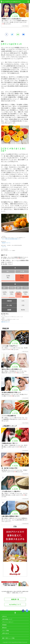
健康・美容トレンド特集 (8, 638)
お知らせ (4, 616)
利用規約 (4, 625)
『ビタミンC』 (4, 247)
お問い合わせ (6, 633)
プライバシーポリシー (8, 622)
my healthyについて (15, 604)
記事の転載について (7, 619)
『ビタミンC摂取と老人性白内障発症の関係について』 (11, 239)
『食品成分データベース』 (6, 243)
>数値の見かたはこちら (5, 322)
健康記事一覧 (15, 599)
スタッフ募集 (6, 630)
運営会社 (4, 628)
